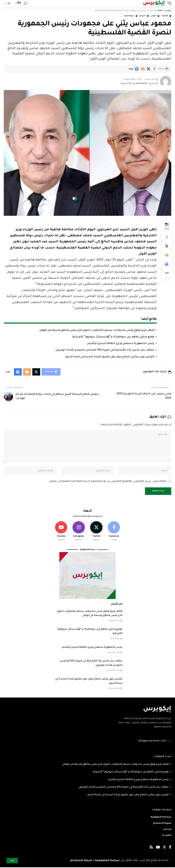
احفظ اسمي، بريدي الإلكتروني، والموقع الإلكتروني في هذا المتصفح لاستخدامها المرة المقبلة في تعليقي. (107, 482)
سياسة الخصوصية (107, 860)
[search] (26, 3)
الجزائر (142, 16)
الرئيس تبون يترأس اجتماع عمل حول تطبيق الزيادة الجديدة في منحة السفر (110, 357)
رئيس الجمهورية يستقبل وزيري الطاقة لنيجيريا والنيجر (121, 344)
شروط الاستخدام (81, 860)
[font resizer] (19, 3)
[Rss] (151, 848)
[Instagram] (79, 532)
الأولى (153, 16)
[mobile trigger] (168, 3)
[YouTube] (158, 848)
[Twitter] (96, 532)
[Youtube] (61, 532)
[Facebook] (114, 532)
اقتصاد (165, 16)
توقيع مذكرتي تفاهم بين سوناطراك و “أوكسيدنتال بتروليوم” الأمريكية (113, 337)
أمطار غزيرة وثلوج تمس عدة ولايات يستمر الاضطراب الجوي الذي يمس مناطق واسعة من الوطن (97, 330)
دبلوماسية (129, 16)
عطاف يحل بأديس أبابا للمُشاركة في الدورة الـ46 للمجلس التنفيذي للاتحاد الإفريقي (105, 350)
